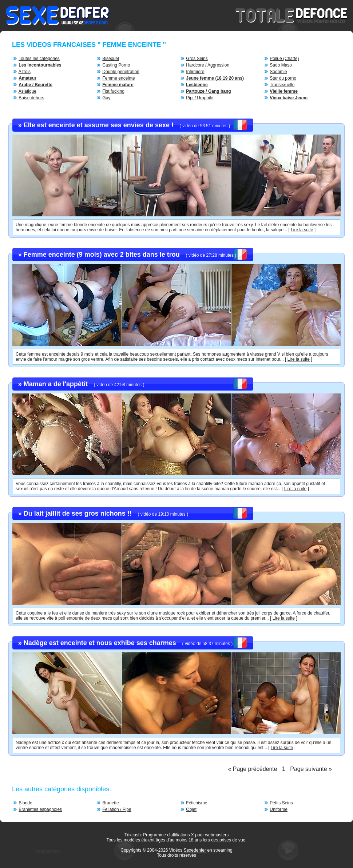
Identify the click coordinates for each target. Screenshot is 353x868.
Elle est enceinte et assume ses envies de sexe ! (99, 125)
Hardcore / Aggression (208, 65)
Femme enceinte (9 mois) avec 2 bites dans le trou (102, 255)
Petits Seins (281, 803)
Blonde (25, 803)
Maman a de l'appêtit (56, 384)
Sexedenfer (195, 850)
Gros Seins (197, 59)
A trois (25, 72)
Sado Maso (281, 65)
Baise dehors (31, 98)
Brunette (110, 803)
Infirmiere (195, 72)
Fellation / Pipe (117, 809)
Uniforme (279, 809)
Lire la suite (302, 230)
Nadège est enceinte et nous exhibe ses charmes (100, 643)
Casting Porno (116, 65)
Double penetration (121, 72)
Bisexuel (110, 59)
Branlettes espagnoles (40, 809)
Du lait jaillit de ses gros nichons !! (78, 513)
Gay (106, 98)
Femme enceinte (118, 78)
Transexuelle (282, 85)
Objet (191, 809)
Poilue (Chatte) (284, 59)
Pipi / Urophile (200, 98)
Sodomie (278, 72)
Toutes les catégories (39, 59)
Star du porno (283, 78)
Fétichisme (197, 803)
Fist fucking (113, 91)
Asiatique (27, 91)
